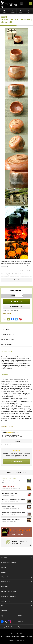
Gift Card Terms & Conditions (9, 591)
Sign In (4, 11)
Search (21, 11)
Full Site (20, 616)
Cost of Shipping (7, 313)
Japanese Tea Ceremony (7, 335)
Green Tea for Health (6, 344)
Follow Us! (21, 622)
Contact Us (4, 611)
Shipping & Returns (6, 577)
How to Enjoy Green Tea (7, 339)
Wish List (3, 567)
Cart (29, 11)
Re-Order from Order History (8, 563)
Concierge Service (6, 601)
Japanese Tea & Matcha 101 (8, 596)
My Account (4, 558)
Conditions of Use (6, 582)
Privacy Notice (5, 587)
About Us (12, 11)
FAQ (2, 606)
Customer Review (7, 426)
